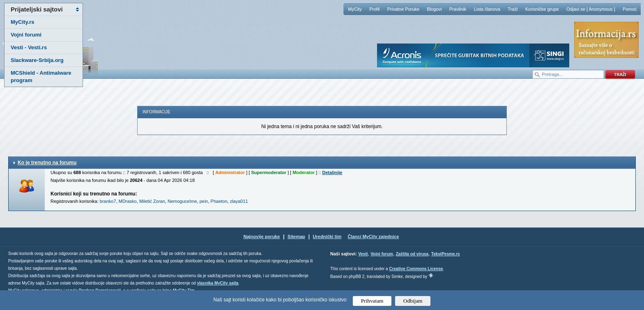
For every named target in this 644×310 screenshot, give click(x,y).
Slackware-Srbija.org (37, 60)
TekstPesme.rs (446, 254)
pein (204, 201)
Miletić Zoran (152, 201)
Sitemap (296, 237)
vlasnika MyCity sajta (218, 283)
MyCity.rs (23, 22)
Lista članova (487, 9)
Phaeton (219, 201)
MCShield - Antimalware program (41, 77)
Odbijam (413, 301)
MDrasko (128, 201)
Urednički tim (327, 237)
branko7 (108, 201)
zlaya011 (239, 201)
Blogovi (434, 9)
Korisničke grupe (542, 9)
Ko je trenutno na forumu (47, 163)
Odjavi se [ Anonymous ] (591, 9)
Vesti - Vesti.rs (29, 47)
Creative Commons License (416, 269)
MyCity (355, 9)
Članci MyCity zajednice (374, 237)
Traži (513, 9)
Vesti (363, 254)
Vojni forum (382, 254)
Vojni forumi (26, 35)
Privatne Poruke (403, 9)
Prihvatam (372, 301)
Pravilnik (458, 9)
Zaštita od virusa (412, 254)
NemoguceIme (182, 201)
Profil (374, 9)
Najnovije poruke (262, 237)
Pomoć (630, 9)
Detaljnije (332, 172)
